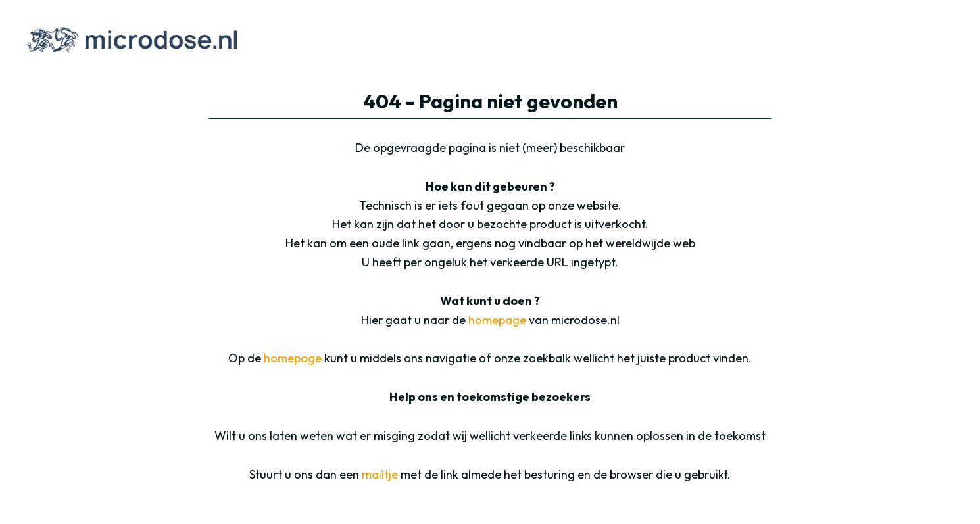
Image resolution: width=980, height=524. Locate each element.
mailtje (380, 474)
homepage (497, 320)
